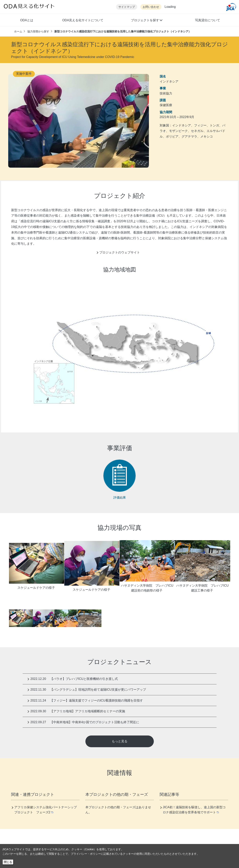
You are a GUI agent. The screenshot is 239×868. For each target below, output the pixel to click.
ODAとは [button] (27, 20)
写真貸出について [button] (208, 20)
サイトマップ (127, 7)
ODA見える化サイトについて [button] (83, 20)
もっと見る (120, 741)
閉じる (8, 862)
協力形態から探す (38, 31)
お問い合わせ (151, 7)
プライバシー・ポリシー (86, 854)
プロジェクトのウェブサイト (120, 252)
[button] (146, 21)
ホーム (18, 31)
